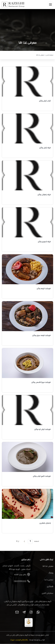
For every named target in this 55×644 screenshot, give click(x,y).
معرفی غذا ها (48, 566)
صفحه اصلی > (49, 55)
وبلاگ (51, 573)
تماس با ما (49, 580)
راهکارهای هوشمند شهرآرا (19, 640)
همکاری (50, 587)
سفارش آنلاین (47, 593)
